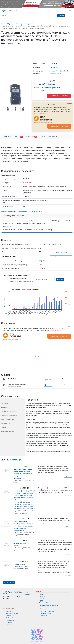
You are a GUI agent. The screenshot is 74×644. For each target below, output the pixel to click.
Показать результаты (61, 252)
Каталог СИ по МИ (12, 614)
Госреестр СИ (43, 603)
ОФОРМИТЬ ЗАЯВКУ (59, 96)
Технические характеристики (9, 415)
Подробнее (68, 476)
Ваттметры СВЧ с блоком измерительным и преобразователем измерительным (24, 526)
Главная (42, 594)
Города (41, 601)
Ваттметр (19, 564)
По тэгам (9, 622)
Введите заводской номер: (18, 279)
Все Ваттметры (9, 582)
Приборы (42, 596)
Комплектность (5, 423)
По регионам (10, 620)
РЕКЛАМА (69, 104)
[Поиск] (28, 16)
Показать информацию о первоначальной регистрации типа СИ (22, 211)
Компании (42, 599)
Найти (60, 280)
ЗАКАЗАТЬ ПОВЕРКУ (59, 126)
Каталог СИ (10, 611)
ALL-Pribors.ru (9, 10)
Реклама (44, 616)
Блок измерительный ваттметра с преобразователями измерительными (23, 474)
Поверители (32, 137)
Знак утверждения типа (8, 419)
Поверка (18, 137)
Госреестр (8, 137)
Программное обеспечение (9, 411)
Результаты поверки (48, 611)
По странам (10, 616)
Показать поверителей (61, 257)
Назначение (4, 403)
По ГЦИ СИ (10, 618)
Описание (4, 407)
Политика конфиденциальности (49, 605)
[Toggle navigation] (70, 10)
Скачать (42, 137)
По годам (9, 625)
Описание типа (53, 137)
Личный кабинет (46, 614)
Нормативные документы (8, 432)
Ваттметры (16, 460)
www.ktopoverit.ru (41, 114)
